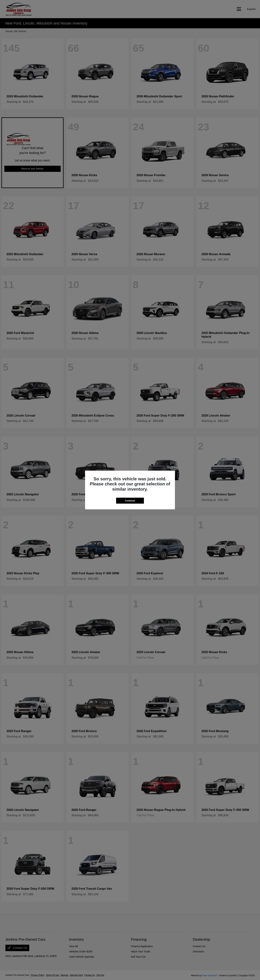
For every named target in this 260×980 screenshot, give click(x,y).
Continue (130, 501)
